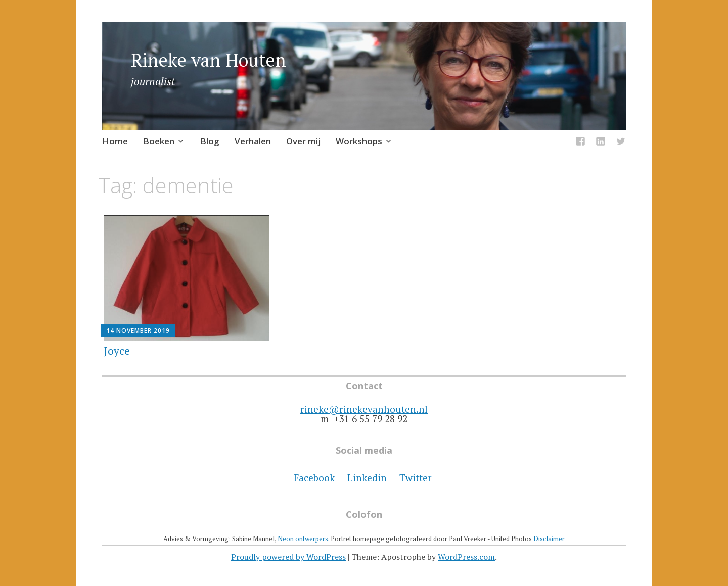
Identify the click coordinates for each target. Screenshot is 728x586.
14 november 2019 (138, 331)
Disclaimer (549, 539)
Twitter (416, 478)
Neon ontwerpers (303, 539)
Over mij (303, 141)
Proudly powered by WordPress (288, 557)
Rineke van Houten (209, 60)
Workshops (359, 141)
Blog (210, 141)
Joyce (117, 351)
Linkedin (367, 478)
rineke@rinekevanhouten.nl (364, 409)
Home (115, 141)
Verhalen (253, 141)
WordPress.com (466, 557)
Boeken (159, 141)
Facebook (314, 478)
